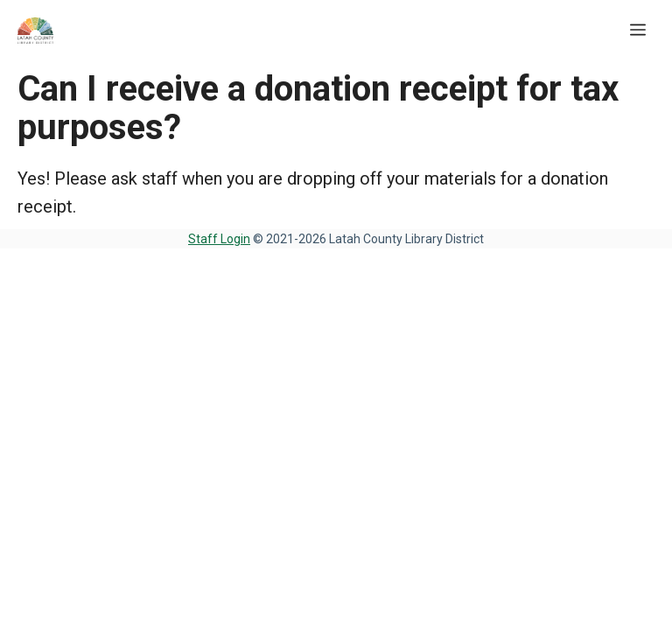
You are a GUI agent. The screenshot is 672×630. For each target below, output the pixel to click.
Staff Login (219, 239)
